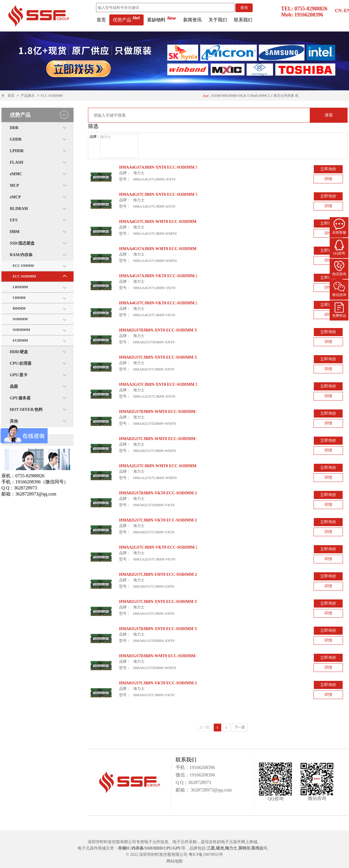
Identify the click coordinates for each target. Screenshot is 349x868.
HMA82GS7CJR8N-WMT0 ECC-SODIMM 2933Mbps (167, 439)
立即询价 (328, 169)
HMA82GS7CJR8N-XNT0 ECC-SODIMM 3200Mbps (166, 357)
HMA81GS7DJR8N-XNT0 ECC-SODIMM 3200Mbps (166, 629)
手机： (183, 767)
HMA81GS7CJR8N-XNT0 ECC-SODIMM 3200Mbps (166, 602)
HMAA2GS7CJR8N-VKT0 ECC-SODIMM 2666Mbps (166, 547)
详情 (328, 179)
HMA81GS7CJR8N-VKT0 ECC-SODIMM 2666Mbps (166, 683)
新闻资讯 (192, 20)
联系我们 (243, 20)
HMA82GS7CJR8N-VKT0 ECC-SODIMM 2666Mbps (166, 520)
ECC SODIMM (52, 96)
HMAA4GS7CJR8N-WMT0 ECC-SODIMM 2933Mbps (167, 222)
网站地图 (174, 861)
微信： (183, 775)
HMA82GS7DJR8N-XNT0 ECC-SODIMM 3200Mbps (166, 330)
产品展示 (28, 96)
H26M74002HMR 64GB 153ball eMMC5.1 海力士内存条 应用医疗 (250, 97)
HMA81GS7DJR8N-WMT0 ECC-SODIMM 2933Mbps (167, 656)
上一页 (204, 727)
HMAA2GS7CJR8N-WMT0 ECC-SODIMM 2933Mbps (167, 466)
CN (338, 11)
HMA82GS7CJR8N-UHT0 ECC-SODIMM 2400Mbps (166, 574)
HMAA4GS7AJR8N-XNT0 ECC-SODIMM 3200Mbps (166, 167)
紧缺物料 (162, 20)
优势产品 (126, 20)
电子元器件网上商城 (239, 842)
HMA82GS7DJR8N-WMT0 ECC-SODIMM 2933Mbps (167, 412)
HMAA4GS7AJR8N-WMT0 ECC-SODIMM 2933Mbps (167, 249)
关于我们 (218, 20)
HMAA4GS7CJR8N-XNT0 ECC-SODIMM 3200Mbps (166, 194)
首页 (101, 20)
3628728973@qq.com (211, 790)
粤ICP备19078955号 (206, 855)
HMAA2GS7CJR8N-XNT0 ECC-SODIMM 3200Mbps (166, 384)
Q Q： (182, 782)
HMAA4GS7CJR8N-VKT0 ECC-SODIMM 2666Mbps (166, 303)
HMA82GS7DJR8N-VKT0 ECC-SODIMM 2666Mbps (166, 493)
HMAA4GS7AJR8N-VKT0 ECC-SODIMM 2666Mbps (166, 276)
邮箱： (183, 790)
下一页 (240, 727)
